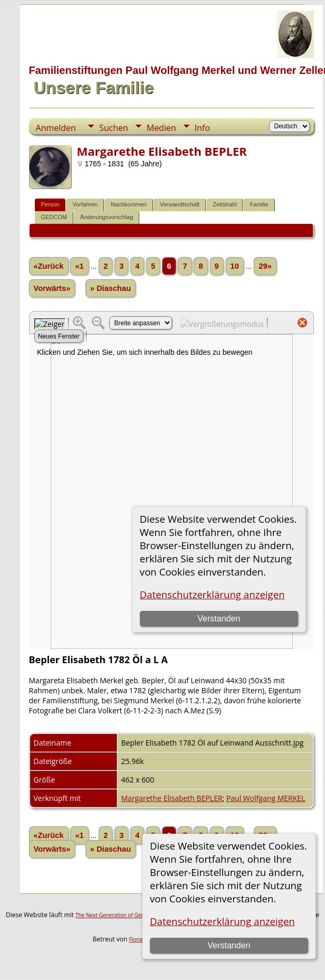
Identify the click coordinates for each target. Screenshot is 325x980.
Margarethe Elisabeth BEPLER (172, 798)
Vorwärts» (52, 288)
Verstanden (229, 945)
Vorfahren (85, 204)
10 (235, 266)
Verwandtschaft (180, 204)
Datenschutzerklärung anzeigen (222, 921)
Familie (259, 204)
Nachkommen (129, 204)
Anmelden (56, 128)
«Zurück (49, 266)
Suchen (114, 128)
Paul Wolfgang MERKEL (266, 798)
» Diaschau (111, 288)
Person (50, 204)
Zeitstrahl (224, 204)
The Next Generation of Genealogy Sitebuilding (133, 915)
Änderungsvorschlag (107, 217)
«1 (79, 266)
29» (265, 266)
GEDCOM (54, 217)
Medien (161, 128)
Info (202, 128)
